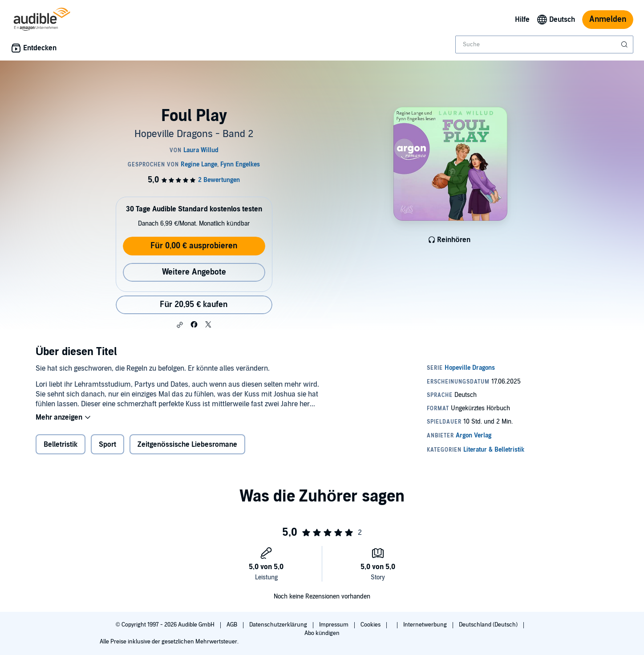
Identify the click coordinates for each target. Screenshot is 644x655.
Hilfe (522, 20)
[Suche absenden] (625, 44)
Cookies (371, 625)
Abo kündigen (322, 633)
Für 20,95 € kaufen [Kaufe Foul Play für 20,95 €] (194, 305)
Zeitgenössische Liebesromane (187, 445)
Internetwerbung (426, 625)
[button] (180, 325)
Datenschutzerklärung (279, 625)
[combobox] (544, 44)
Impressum (334, 625)
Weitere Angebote (194, 272)
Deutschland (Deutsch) (489, 625)
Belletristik (61, 445)
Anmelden (608, 19)
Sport (107, 445)
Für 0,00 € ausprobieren (194, 246)
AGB (233, 625)
